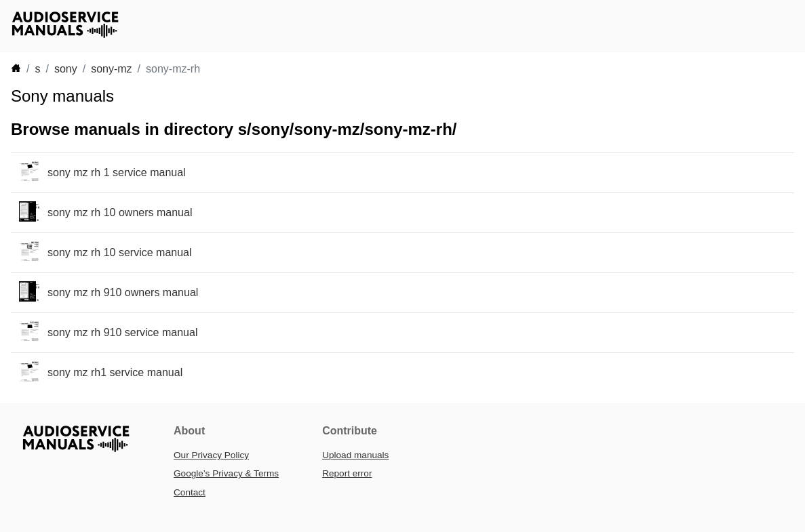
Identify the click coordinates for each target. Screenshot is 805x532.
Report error (347, 473)
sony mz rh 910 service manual (122, 332)
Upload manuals (355, 455)
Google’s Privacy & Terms (226, 473)
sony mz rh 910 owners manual (123, 292)
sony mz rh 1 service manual (117, 172)
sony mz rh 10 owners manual (120, 212)
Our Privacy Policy (211, 455)
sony (66, 69)
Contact (190, 492)
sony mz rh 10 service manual (120, 252)
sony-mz (111, 69)
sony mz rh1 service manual (115, 372)
